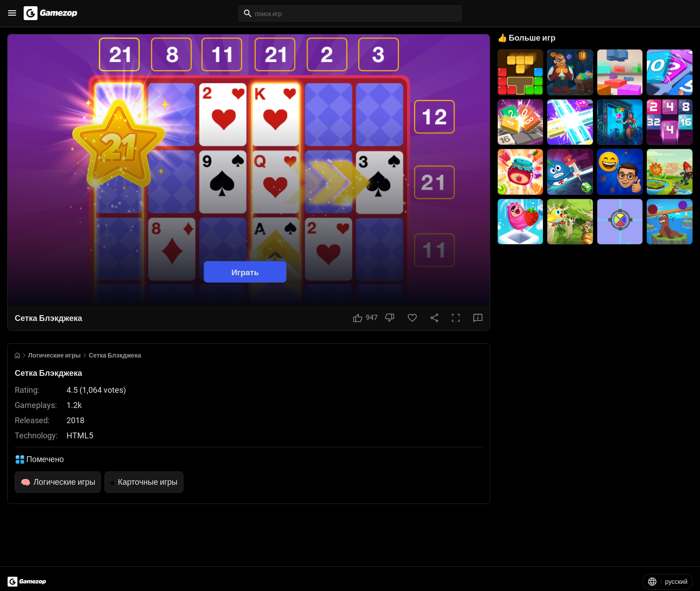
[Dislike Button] (390, 318)
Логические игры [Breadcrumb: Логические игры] (54, 355)
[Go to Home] (17, 356)
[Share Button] (434, 318)
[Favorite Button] (412, 318)
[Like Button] (365, 318)
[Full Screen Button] (456, 318)
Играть (245, 272)
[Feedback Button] (478, 318)
